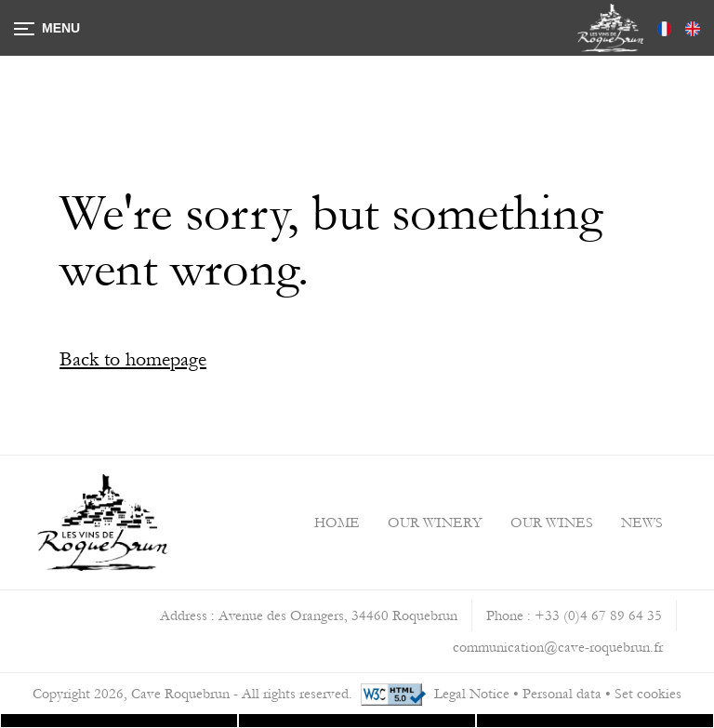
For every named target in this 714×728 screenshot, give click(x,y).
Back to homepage (133, 359)
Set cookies (648, 694)
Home (337, 523)
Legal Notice (472, 694)
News (642, 523)
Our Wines (552, 523)
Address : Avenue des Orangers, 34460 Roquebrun (309, 615)
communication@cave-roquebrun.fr (558, 647)
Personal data (562, 694)
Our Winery (435, 523)
